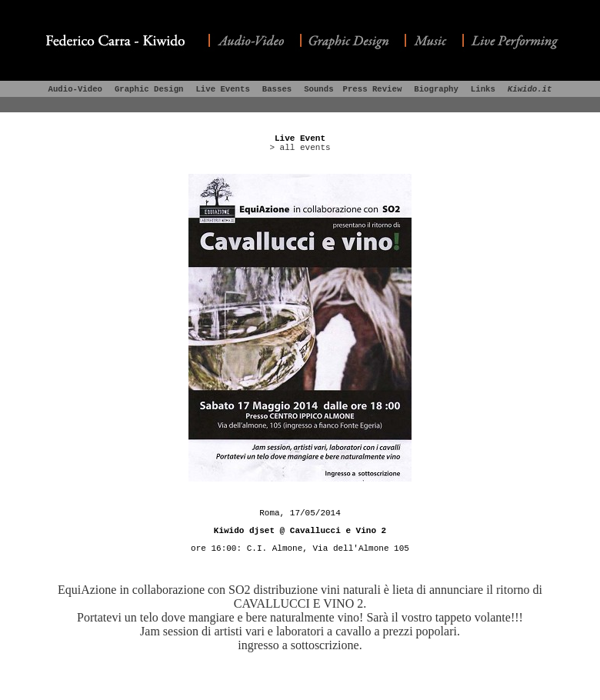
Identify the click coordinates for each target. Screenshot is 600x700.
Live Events (222, 89)
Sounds (318, 89)
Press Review (373, 89)
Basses (277, 89)
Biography (436, 89)
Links (483, 89)
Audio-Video (75, 89)
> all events (300, 148)
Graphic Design (149, 89)
